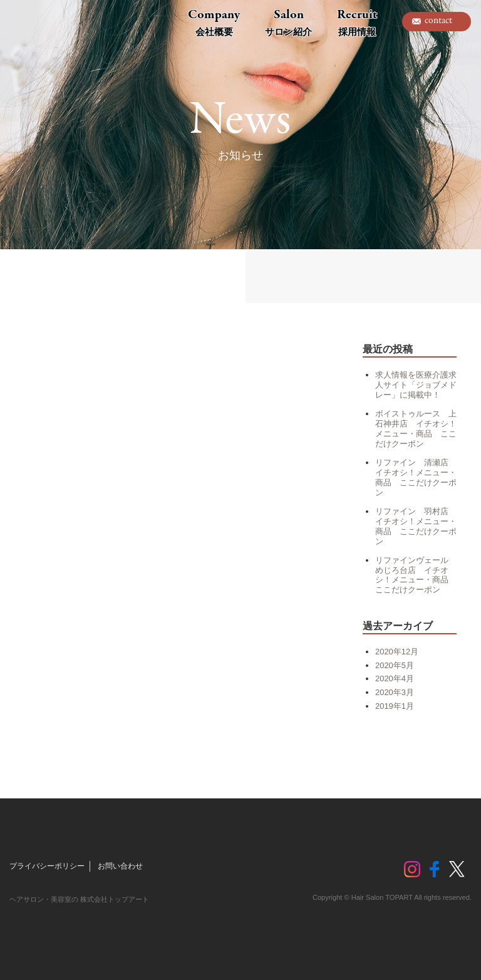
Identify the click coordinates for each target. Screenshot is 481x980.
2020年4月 (395, 678)
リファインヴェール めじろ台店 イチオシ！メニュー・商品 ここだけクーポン (416, 575)
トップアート (38, 22)
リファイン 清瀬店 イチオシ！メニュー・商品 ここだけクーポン (416, 477)
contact (438, 21)
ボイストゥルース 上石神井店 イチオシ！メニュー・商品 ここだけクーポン (416, 429)
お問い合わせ (120, 866)
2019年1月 (395, 706)
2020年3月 (395, 692)
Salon (288, 22)
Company (214, 22)
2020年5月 (395, 665)
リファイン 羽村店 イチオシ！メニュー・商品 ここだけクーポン (416, 526)
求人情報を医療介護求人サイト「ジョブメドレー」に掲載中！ (416, 385)
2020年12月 (397, 652)
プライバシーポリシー (47, 866)
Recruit (357, 22)
